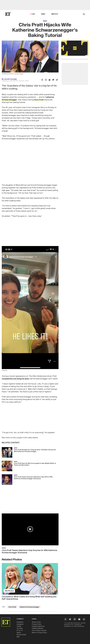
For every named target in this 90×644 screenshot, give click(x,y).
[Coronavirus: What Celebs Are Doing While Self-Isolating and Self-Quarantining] (30, 579)
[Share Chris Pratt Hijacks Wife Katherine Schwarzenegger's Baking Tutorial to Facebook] (42, 80)
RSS (18, 637)
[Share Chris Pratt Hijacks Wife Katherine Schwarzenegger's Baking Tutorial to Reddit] (50, 80)
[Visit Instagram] (75, 620)
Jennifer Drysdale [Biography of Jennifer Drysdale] (10, 79)
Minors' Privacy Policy (39, 633)
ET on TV (20, 631)
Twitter (19, 626)
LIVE (33, 14)
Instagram (20, 624)
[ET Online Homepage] (8, 14)
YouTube (20, 628)
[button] (30, 529)
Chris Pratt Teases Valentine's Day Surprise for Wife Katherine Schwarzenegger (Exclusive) (29, 551)
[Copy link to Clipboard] (57, 80)
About (19, 633)
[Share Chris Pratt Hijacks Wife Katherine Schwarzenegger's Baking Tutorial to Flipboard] (53, 80)
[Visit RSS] (84, 620)
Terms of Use (36, 622)
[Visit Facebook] (65, 620)
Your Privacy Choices (39, 631)
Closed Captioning (38, 626)
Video (43, 14)
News (45, 21)
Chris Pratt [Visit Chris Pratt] (12, 607)
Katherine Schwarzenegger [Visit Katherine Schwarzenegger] (29, 607)
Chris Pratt (39, 100)
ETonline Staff (21, 635)
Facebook (20, 622)
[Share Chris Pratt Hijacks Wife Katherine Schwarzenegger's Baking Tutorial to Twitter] (46, 80)
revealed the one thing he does (15, 379)
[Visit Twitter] (70, 620)
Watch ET (55, 14)
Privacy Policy (37, 624)
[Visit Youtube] (79, 620)
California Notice (37, 628)
